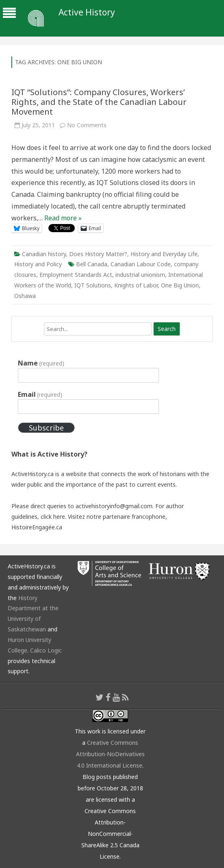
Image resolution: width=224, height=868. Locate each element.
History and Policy (38, 264)
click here (53, 517)
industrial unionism (140, 275)
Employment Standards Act (76, 275)
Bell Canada (92, 264)
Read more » (63, 218)
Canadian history (44, 254)
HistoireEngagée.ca (37, 527)
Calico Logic (46, 650)
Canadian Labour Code (141, 264)
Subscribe (46, 428)
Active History (87, 12)
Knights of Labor (136, 285)
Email (40, 394)
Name (41, 363)
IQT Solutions (93, 285)
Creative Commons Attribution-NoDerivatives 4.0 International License (110, 754)
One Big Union (180, 285)
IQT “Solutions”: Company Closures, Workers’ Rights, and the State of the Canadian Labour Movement (99, 102)
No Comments (87, 125)
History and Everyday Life (164, 254)
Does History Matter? (98, 254)
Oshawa (25, 296)
